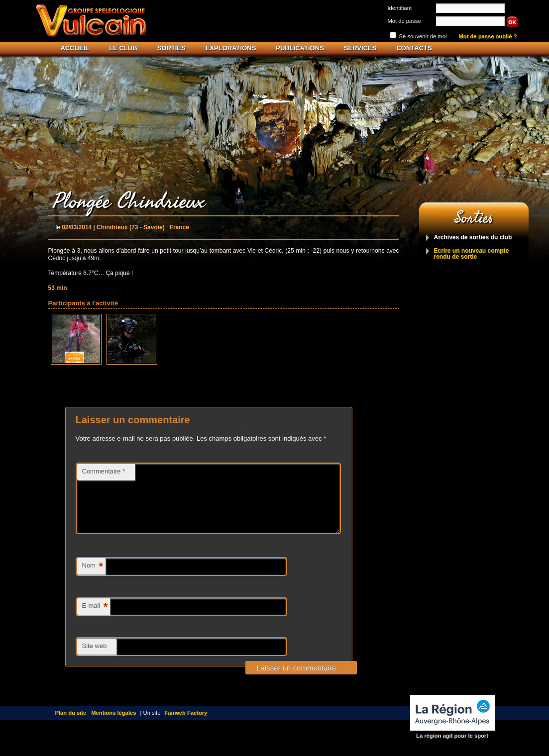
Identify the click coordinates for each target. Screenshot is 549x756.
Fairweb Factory (186, 725)
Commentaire (104, 471)
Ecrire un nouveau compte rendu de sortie (472, 254)
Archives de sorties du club (473, 237)
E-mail (95, 619)
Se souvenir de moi (423, 36)
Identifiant (400, 8)
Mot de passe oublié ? (488, 37)
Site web (95, 658)
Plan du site (71, 725)
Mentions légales (113, 725)
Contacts (414, 48)
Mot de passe (404, 21)
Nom (93, 579)
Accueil (75, 48)
